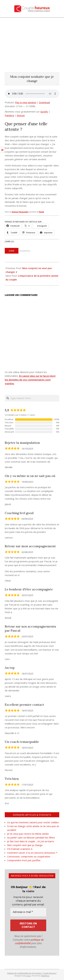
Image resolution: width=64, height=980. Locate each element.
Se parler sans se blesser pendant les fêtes (31, 837)
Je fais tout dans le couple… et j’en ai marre (31, 841)
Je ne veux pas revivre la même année (28, 834)
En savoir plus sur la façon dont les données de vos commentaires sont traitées (30, 380)
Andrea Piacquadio (20, 212)
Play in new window (26, 102)
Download (44, 102)
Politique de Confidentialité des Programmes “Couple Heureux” (32, 973)
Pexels (41, 212)
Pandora (9, 115)
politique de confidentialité (29, 941)
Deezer (21, 115)
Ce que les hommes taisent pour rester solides (33, 822)
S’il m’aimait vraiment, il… (20, 849)
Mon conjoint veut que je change (25, 845)
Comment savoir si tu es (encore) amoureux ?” (32, 853)
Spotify (44, 112)
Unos (29, 976)
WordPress (45, 976)
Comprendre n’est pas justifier (24, 860)
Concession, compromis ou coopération (29, 856)
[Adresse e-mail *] (28, 912)
